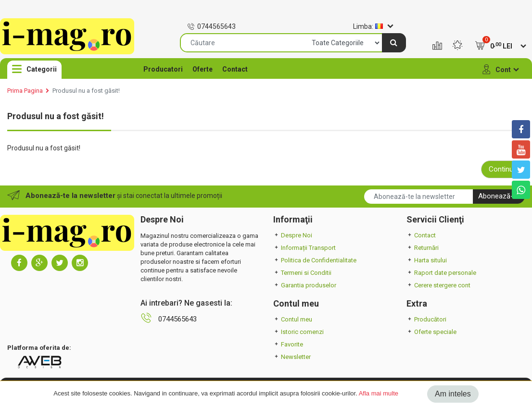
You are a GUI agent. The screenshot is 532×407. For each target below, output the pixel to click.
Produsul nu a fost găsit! (86, 91)
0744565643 (211, 26)
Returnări (423, 248)
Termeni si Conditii (302, 273)
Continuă (503, 169)
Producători (426, 319)
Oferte (203, 69)
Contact (235, 69)
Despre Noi (293, 235)
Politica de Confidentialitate (315, 260)
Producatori (163, 69)
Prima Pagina (25, 91)
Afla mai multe (379, 393)
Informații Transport (304, 248)
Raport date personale (441, 273)
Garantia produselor (305, 285)
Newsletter (292, 357)
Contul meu (293, 319)
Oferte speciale (431, 332)
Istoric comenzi (298, 332)
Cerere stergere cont (438, 285)
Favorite (288, 344)
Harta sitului (427, 260)
